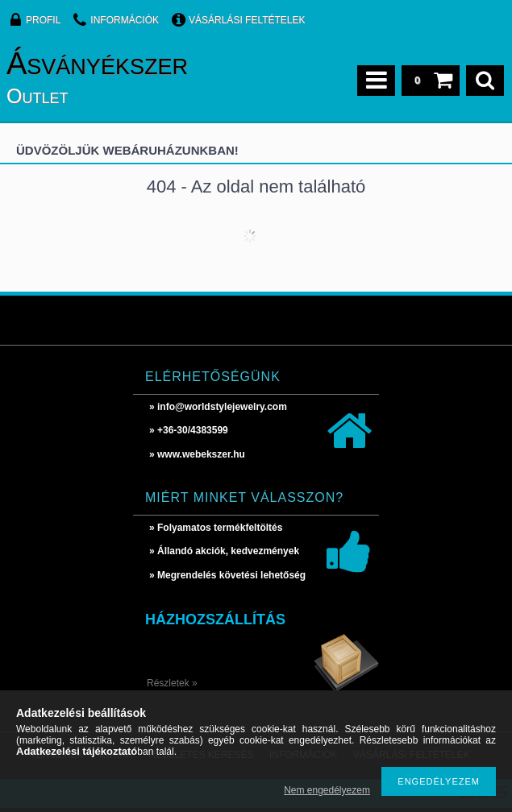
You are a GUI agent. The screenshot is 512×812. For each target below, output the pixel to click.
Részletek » (172, 683)
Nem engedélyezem (327, 790)
